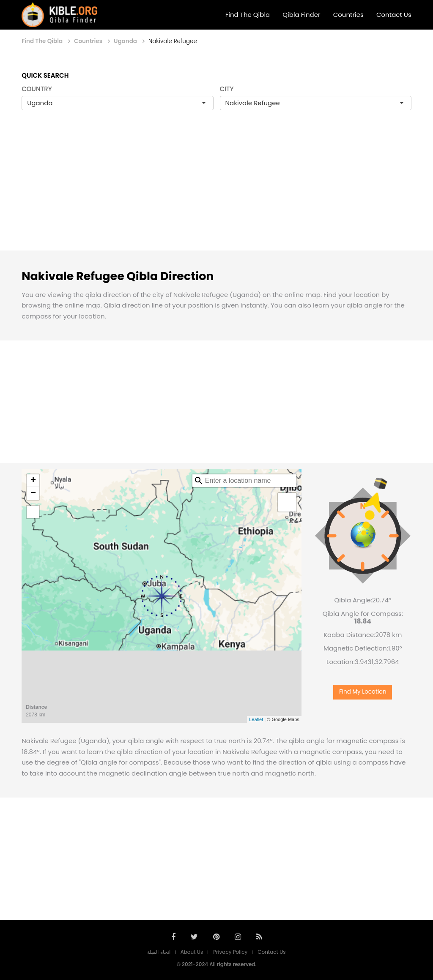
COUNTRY (37, 89)
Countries (348, 15)
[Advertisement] (216, 189)
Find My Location (363, 692)
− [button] (33, 493)
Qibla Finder (301, 15)
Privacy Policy (230, 952)
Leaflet (256, 719)
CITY (227, 89)
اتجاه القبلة (159, 952)
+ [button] (33, 481)
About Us (192, 952)
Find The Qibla (248, 15)
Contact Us (394, 15)
